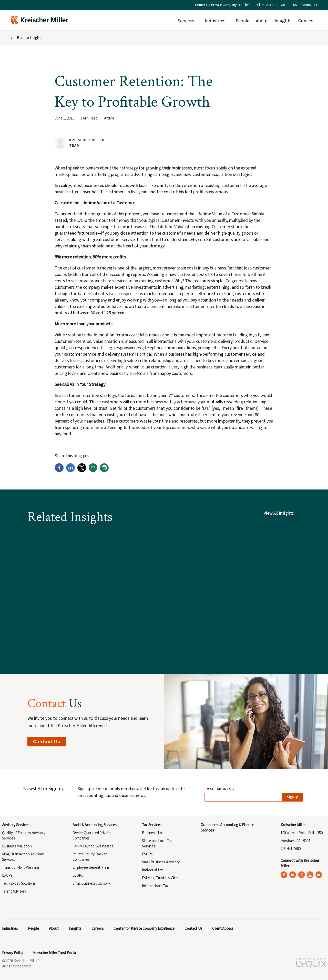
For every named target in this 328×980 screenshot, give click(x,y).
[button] (316, 5)
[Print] (104, 471)
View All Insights (279, 513)
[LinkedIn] (70, 471)
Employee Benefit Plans (91, 868)
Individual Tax (152, 870)
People (242, 21)
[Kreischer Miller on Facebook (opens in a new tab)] (284, 875)
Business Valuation (17, 846)
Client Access (267, 5)
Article (109, 118)
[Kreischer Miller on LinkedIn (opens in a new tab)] (293, 875)
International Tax (155, 886)
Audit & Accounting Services (95, 825)
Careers (306, 21)
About (262, 21)
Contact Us (289, 5)
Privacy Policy (13, 953)
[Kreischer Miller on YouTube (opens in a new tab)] (319, 875)
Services (186, 21)
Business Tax (152, 833)
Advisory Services (16, 825)
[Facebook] (59, 471)
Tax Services (152, 825)
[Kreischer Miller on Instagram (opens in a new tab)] (310, 875)
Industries (215, 21)
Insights (283, 21)
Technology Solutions (19, 883)
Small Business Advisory (91, 883)
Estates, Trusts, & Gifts (160, 878)
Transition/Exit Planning (21, 868)
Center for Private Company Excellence (224, 5)
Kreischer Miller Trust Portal (55, 953)
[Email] (93, 471)
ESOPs (7, 876)
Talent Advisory (14, 891)
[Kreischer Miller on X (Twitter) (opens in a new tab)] (301, 875)
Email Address (219, 789)
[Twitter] (82, 471)
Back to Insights (30, 38)
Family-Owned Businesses (93, 846)
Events (306, 5)
